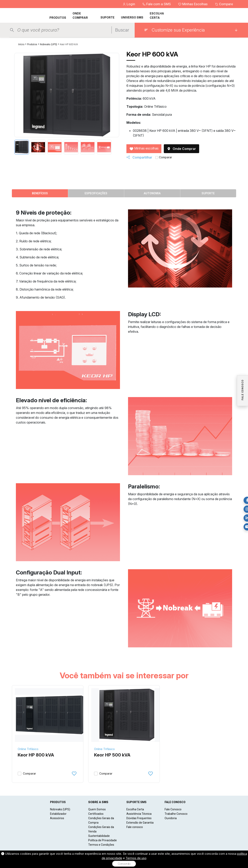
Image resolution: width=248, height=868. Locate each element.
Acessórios (57, 818)
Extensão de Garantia (140, 823)
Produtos (32, 44)
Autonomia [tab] (152, 193)
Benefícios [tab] (40, 193)
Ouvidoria (171, 818)
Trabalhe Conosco (176, 814)
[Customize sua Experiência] (191, 30)
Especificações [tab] (96, 193)
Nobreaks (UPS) (49, 44)
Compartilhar (139, 157)
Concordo (124, 864)
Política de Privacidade (102, 840)
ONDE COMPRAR (80, 15)
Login (129, 4)
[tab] (22, 147)
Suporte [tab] (208, 193)
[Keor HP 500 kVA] (127, 715)
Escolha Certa (135, 809)
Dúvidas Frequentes (139, 818)
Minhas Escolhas (193, 4)
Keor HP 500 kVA (112, 755)
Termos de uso (136, 858)
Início (21, 44)
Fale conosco (135, 827)
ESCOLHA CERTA (157, 15)
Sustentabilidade (99, 836)
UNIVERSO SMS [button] (132, 17)
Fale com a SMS (157, 4)
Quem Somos (97, 809)
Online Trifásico (28, 749)
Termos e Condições (101, 845)
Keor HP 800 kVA (36, 755)
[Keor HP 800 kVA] (51, 715)
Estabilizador (58, 814)
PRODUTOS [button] (58, 18)
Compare (224, 4)
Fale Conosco (173, 809)
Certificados (96, 814)
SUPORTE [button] (108, 17)
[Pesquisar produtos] (64, 30)
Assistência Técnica (139, 814)
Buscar (122, 30)
